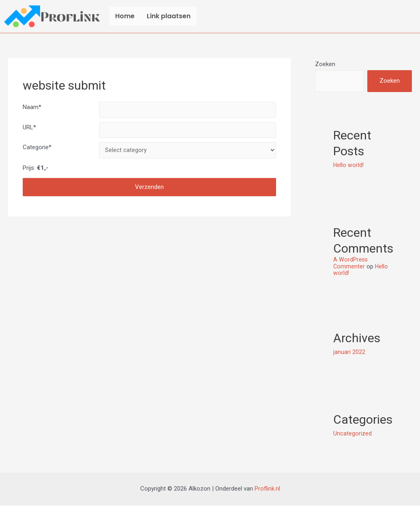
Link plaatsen (169, 16)
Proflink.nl (267, 489)
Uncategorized (352, 434)
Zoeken (325, 64)
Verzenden (149, 191)
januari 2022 (349, 352)
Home (125, 16)
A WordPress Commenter (351, 264)
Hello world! (349, 166)
